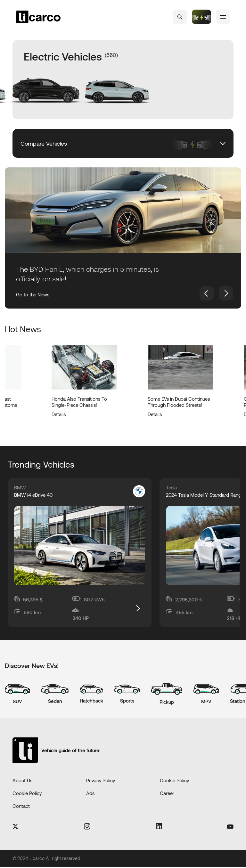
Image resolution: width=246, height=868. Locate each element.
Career (167, 794)
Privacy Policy (101, 781)
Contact (21, 807)
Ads (90, 794)
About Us (22, 781)
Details (59, 414)
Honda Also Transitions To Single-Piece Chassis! (79, 402)
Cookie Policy (174, 781)
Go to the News (33, 294)
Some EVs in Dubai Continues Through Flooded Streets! (179, 402)
